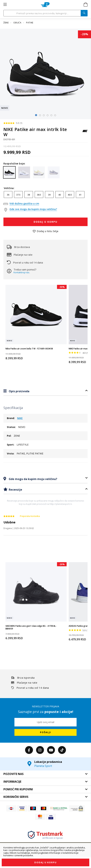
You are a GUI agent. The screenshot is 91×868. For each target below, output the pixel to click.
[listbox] (45, 195)
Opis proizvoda (19, 391)
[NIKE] (85, 133)
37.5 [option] (18, 195)
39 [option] (49, 195)
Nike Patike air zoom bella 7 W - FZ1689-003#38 (29, 349)
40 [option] (60, 195)
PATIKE (30, 23)
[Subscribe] (45, 732)
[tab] (45, 391)
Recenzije (15, 490)
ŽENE (6, 23)
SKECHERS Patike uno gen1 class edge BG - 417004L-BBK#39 (31, 627)
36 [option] (8, 195)
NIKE (20, 418)
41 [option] (80, 195)
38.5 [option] (39, 195)
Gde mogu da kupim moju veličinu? (33, 479)
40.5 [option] (70, 195)
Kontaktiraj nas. (22, 272)
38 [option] (29, 195)
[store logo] (45, 5)
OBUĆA (18, 23)
